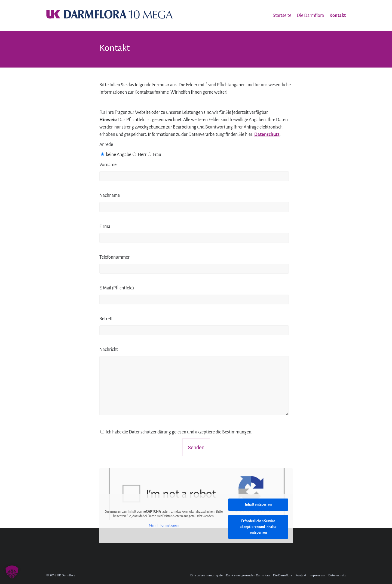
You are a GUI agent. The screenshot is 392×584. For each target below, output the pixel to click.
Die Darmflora (310, 16)
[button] (12, 572)
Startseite (282, 16)
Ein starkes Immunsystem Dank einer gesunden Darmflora (230, 575)
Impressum (317, 575)
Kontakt (338, 16)
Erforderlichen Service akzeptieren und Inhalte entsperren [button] (258, 527)
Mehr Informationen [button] (164, 525)
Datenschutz (267, 134)
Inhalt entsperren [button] (258, 504)
